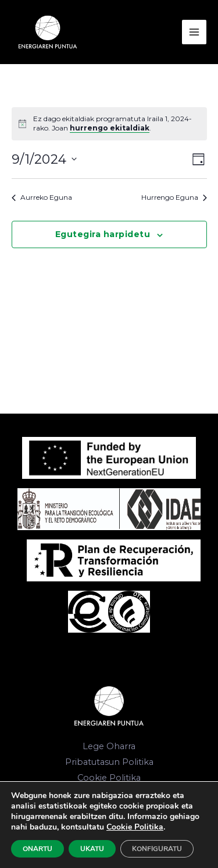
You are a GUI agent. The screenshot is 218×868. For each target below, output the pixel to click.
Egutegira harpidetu (103, 234)
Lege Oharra (109, 746)
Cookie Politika (109, 778)
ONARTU (37, 849)
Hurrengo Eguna (174, 197)
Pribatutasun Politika (109, 762)
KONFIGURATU (157, 849)
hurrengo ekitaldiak (110, 128)
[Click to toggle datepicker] (44, 159)
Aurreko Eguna (42, 197)
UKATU (92, 849)
